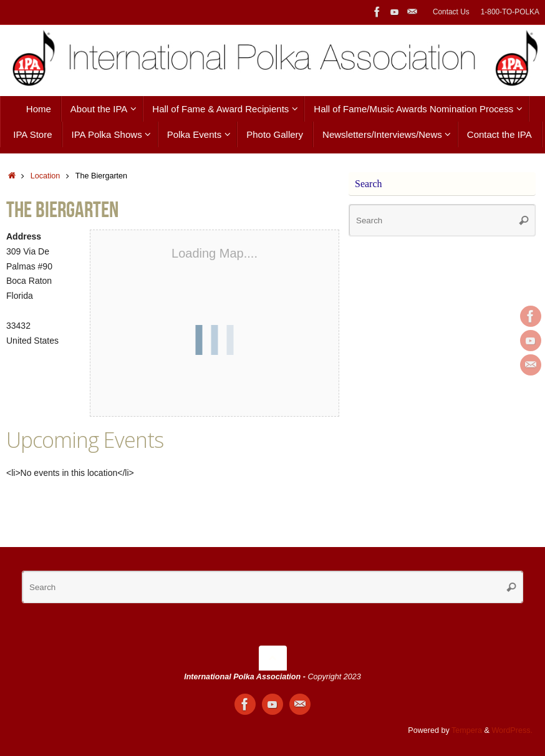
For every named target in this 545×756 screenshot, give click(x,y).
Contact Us (451, 12)
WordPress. (512, 730)
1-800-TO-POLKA (510, 12)
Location (46, 176)
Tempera (467, 730)
